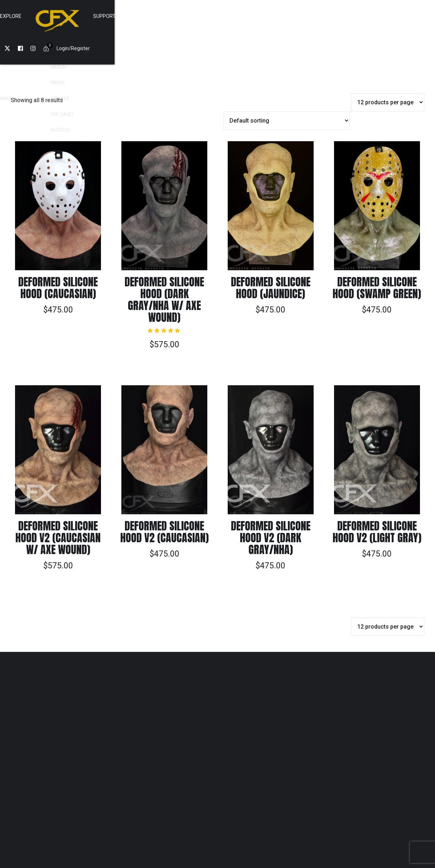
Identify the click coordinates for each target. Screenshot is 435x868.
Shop (139, 16)
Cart (297, 16)
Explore (171, 16)
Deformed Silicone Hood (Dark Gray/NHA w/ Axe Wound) (164, 267)
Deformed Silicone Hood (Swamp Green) (377, 256)
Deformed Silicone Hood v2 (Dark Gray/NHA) (271, 505)
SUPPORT (265, 16)
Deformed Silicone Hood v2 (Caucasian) (165, 500)
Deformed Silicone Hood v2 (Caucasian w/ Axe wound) (58, 505)
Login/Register (346, 16)
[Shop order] (287, 88)
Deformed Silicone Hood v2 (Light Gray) (377, 500)
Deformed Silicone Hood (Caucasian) (58, 256)
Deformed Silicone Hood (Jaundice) (271, 256)
